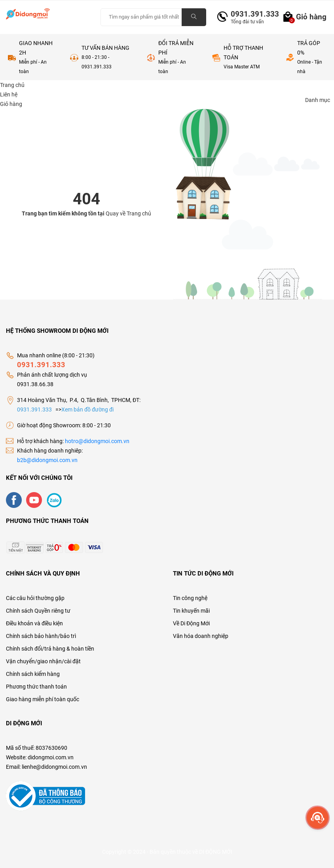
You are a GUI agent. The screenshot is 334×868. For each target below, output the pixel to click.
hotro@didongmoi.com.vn (97, 441)
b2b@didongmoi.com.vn (47, 460)
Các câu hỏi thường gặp (35, 598)
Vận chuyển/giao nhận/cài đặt (43, 661)
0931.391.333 (252, 14)
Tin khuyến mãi (191, 611)
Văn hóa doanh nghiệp (201, 636)
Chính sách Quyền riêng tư (38, 611)
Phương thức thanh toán (36, 687)
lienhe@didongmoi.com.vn (54, 767)
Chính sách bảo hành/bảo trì (41, 636)
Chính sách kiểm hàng (33, 674)
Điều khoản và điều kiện (34, 623)
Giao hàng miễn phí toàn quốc (43, 699)
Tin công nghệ (190, 598)
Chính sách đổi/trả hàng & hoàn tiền (50, 649)
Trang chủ (139, 213)
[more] (318, 818)
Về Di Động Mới (191, 623)
